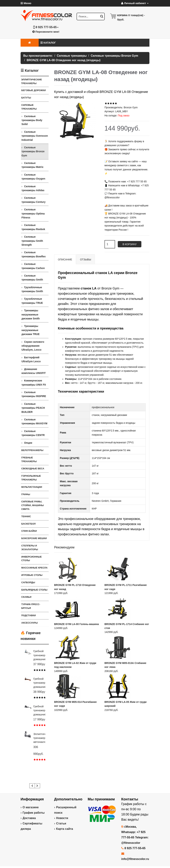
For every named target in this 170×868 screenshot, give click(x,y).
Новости (62, 818)
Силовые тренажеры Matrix (32, 165)
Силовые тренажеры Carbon (33, 266)
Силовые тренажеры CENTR (33, 433)
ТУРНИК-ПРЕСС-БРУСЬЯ (31, 606)
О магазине (31, 807)
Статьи (61, 823)
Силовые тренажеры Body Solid (32, 120)
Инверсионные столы (31, 559)
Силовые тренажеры (29, 107)
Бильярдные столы (34, 590)
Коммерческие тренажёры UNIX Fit (34, 383)
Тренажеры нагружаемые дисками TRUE (31, 330)
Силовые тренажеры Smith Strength (32, 241)
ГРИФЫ (26, 494)
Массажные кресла (34, 568)
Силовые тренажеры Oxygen (33, 177)
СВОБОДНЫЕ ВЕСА (33, 469)
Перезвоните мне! (46, 32)
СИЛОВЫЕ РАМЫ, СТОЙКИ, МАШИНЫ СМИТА (32, 505)
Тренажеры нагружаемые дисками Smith (31, 314)
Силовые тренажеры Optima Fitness (33, 214)
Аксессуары (30, 623)
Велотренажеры (32, 450)
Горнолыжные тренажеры (31, 478)
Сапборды (28, 582)
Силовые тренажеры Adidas (33, 188)
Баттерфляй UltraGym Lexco (31, 359)
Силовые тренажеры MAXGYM (34, 421)
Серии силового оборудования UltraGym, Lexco (33, 346)
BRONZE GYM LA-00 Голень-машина (77, 624)
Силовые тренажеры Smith (32, 278)
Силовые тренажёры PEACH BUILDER (33, 408)
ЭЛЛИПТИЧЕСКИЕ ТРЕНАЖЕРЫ (31, 81)
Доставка (29, 818)
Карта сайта (65, 829)
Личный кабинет (135, 3)
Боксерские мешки (34, 538)
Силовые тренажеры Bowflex (34, 254)
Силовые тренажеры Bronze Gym (33, 151)
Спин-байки (29, 531)
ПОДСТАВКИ (29, 615)
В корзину (130, 244)
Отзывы (86, 260)
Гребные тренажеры (29, 459)
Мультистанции (32, 487)
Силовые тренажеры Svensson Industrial (35, 136)
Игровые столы (32, 575)
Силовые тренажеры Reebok (33, 227)
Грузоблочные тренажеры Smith (32, 289)
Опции (28, 443)
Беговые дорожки (34, 90)
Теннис (26, 516)
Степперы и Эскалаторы (30, 548)
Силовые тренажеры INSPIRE (34, 394)
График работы (34, 813)
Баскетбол (28, 524)
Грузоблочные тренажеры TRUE (32, 301)
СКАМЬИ (26, 597)
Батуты (26, 98)
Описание (65, 260)
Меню (26, 3)
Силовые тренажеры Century (33, 200)
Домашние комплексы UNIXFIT (34, 371)
